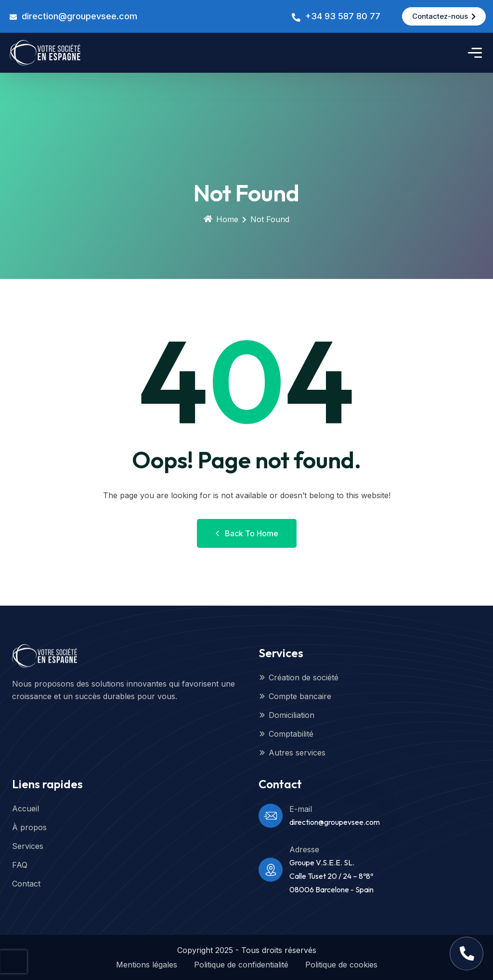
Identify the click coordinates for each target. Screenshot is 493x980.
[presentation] (13, 962)
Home (221, 219)
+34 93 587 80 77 (343, 16)
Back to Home (247, 533)
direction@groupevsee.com (79, 16)
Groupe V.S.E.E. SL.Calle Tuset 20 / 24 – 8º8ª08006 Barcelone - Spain (331, 876)
